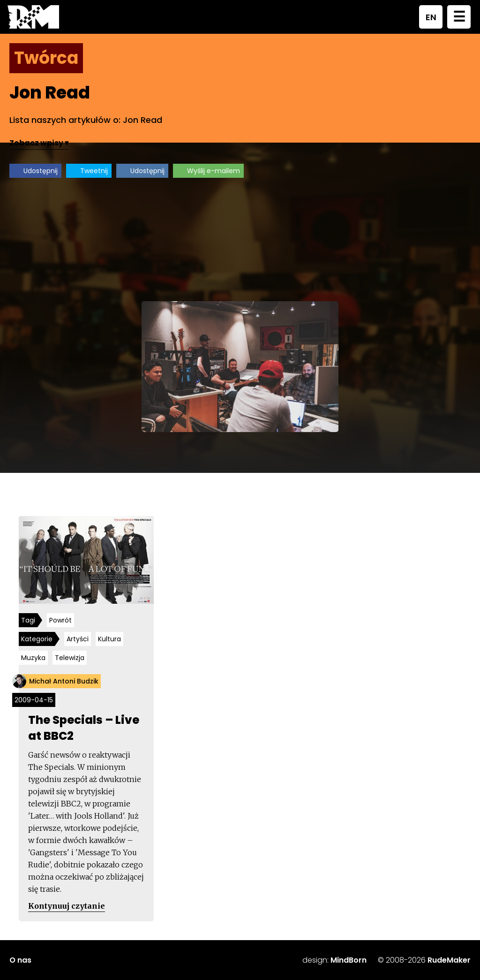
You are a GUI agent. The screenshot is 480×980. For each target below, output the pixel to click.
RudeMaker (449, 960)
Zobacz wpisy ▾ (39, 143)
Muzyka (33, 658)
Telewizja (70, 658)
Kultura (109, 639)
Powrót (60, 620)
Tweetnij (94, 171)
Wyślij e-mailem (214, 171)
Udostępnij (41, 171)
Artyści (78, 639)
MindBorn (349, 960)
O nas (20, 960)
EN (431, 17)
